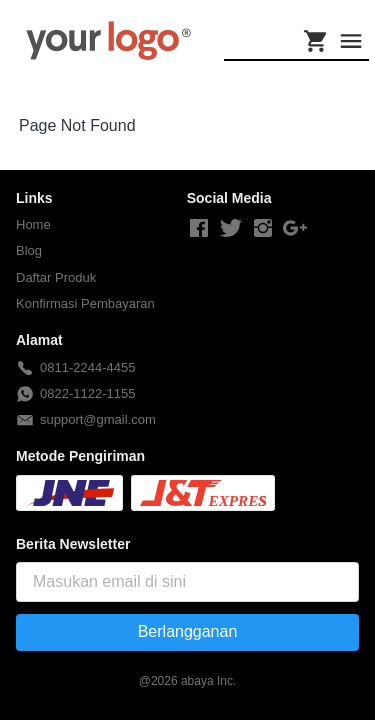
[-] (199, 229)
